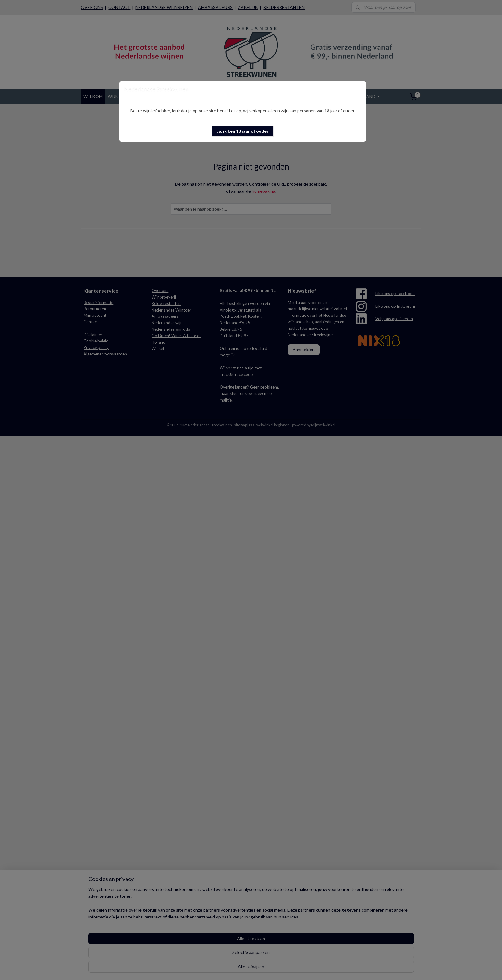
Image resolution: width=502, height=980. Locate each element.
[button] (243, 131)
